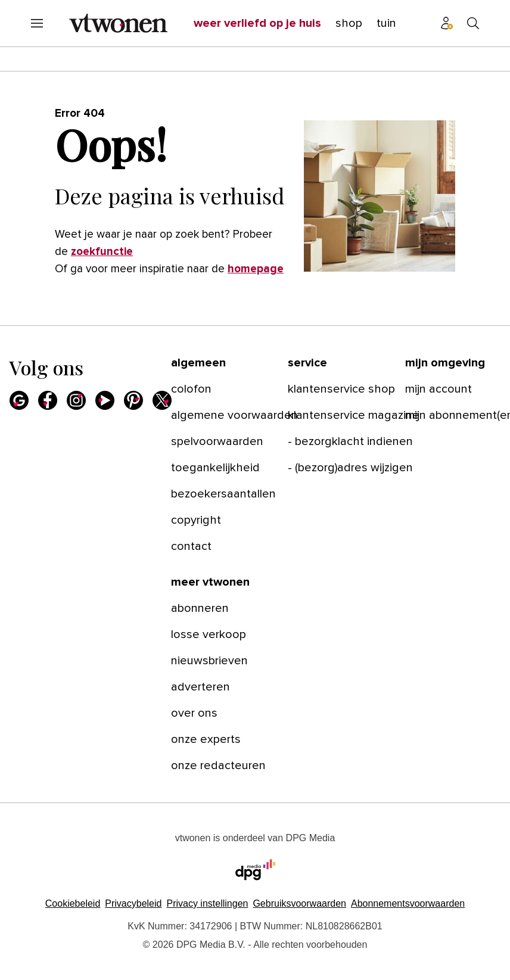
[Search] (473, 23)
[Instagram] (76, 400)
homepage (256, 269)
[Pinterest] (133, 400)
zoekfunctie (102, 252)
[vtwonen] (118, 23)
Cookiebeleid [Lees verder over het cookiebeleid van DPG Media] (73, 903)
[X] (162, 400)
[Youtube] (105, 400)
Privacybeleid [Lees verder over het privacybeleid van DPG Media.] (133, 903)
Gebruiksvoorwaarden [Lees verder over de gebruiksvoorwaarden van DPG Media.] (299, 903)
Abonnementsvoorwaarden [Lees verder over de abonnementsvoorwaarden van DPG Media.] (408, 903)
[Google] (19, 400)
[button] (207, 903)
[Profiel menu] (447, 23)
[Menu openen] (37, 23)
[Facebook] (48, 400)
